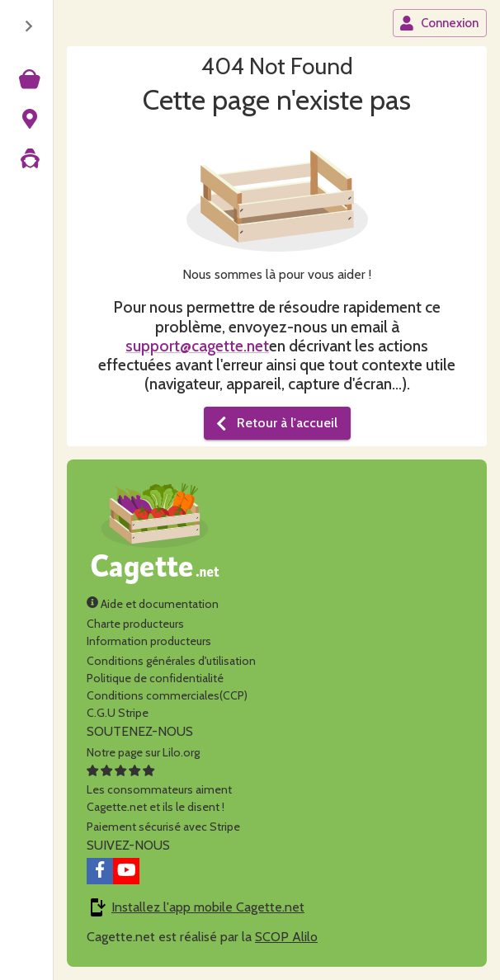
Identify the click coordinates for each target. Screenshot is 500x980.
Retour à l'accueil (276, 423)
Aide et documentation (153, 604)
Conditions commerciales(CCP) (167, 695)
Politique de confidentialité (155, 678)
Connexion (439, 23)
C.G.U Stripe (118, 713)
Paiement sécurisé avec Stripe (163, 827)
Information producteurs (149, 641)
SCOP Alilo (286, 937)
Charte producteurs (135, 624)
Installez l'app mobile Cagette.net (208, 907)
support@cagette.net (197, 346)
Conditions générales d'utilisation (171, 661)
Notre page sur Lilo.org (143, 752)
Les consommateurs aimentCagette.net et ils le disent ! (159, 789)
